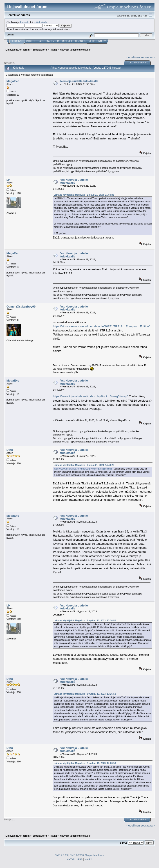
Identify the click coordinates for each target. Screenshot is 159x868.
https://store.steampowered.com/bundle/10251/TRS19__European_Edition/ (101, 326)
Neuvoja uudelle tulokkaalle (79, 81)
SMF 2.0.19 (61, 855)
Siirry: (123, 843)
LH (8, 180)
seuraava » (148, 57)
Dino (10, 450)
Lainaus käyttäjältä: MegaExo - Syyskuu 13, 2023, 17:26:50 (85, 621)
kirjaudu (25, 22)
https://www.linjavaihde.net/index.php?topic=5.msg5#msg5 (91, 396)
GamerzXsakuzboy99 (21, 307)
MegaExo (13, 81)
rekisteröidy (40, 22)
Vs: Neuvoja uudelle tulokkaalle (74, 181)
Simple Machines (95, 855)
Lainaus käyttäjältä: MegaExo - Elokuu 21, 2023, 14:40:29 (84, 465)
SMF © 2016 (77, 855)
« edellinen (133, 57)
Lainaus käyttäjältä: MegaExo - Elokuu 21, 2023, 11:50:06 (84, 195)
